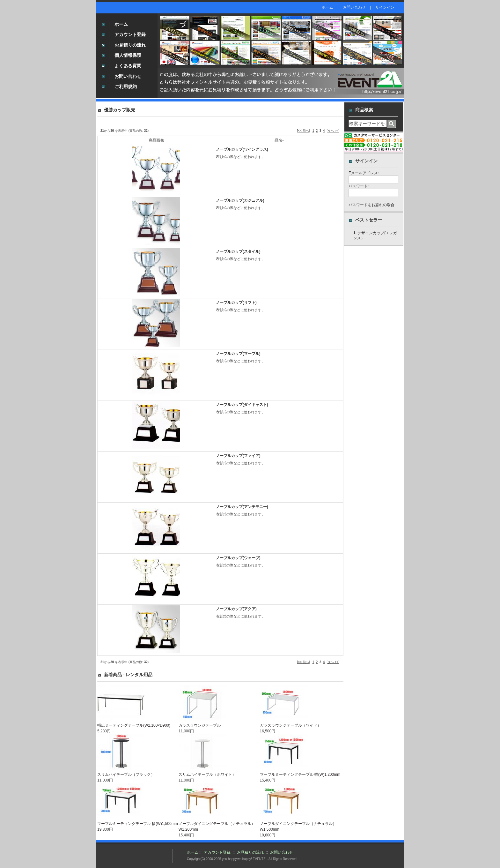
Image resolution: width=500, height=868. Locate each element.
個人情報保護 (128, 55)
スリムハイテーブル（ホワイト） (207, 774)
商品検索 (364, 110)
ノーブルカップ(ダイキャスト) (242, 405)
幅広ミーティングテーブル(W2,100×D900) (134, 725)
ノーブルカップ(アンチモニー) (242, 507)
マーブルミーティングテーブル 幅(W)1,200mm (300, 774)
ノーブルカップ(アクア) (236, 609)
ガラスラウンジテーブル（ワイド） (290, 725)
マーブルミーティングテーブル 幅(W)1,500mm (138, 824)
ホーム (327, 7)
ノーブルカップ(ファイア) (238, 456)
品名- (279, 140)
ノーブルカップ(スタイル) (238, 251)
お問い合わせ (354, 7)
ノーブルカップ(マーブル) (238, 354)
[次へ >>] (333, 131)
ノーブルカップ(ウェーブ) (238, 558)
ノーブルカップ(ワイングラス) (242, 149)
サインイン (385, 7)
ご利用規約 (126, 86)
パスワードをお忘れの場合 (371, 209)
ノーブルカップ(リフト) (236, 303)
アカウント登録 (130, 34)
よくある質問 (128, 66)
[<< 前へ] (303, 131)
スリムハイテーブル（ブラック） (126, 774)
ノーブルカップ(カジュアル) (240, 200)
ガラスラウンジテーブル (200, 725)
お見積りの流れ (130, 45)
